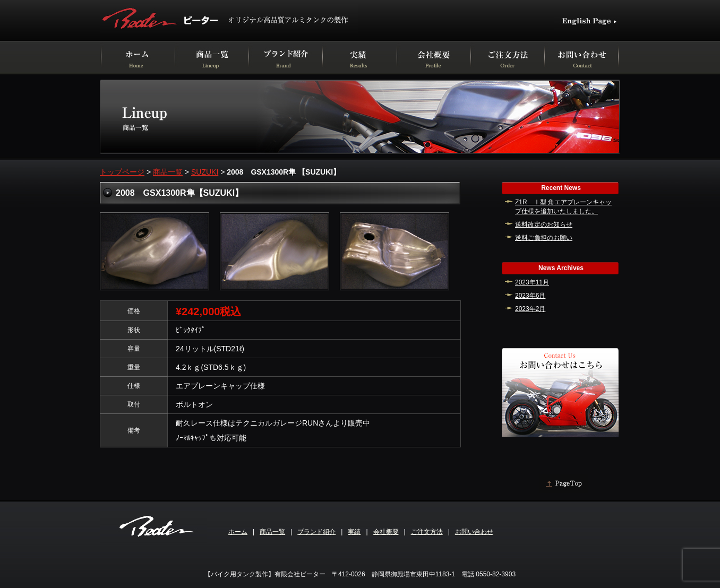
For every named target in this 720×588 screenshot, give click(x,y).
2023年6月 (530, 296)
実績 (354, 532)
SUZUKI (205, 172)
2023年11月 (532, 282)
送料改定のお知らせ (544, 224)
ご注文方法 (427, 532)
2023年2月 (530, 309)
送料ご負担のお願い (544, 238)
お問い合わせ (474, 532)
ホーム (238, 532)
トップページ (122, 172)
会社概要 (386, 532)
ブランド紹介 (316, 532)
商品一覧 (168, 172)
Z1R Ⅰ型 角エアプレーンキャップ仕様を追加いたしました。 (563, 207)
